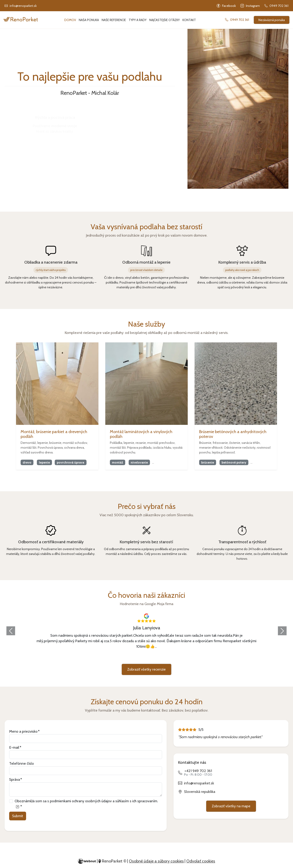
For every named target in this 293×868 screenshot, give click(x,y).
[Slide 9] (159, 657)
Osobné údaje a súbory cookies (156, 861)
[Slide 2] (101, 657)
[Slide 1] (93, 657)
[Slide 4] (118, 657)
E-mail (14, 747)
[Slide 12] (184, 657)
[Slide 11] (175, 657)
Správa (15, 779)
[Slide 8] (151, 657)
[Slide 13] (192, 657)
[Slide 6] (134, 657)
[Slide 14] (200, 657)
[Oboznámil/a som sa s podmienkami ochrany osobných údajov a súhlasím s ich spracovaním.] (17, 807)
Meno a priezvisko (23, 731)
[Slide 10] (167, 657)
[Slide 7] (142, 657)
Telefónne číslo (22, 763)
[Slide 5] (126, 657)
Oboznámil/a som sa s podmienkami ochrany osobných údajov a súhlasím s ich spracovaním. (86, 804)
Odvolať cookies (201, 861)
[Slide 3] (109, 657)
